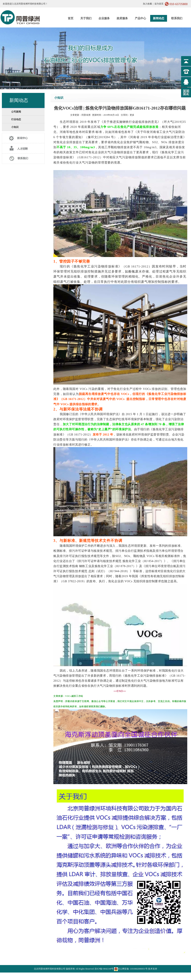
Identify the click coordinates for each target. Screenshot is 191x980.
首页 (71, 18)
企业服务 (104, 18)
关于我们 (86, 18)
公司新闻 (16, 112)
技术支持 (153, 969)
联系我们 (177, 18)
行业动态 (16, 119)
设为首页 (159, 4)
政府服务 (122, 18)
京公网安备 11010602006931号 (131, 969)
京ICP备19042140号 (104, 969)
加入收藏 (147, 4)
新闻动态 (159, 18)
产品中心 (140, 18)
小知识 (15, 127)
